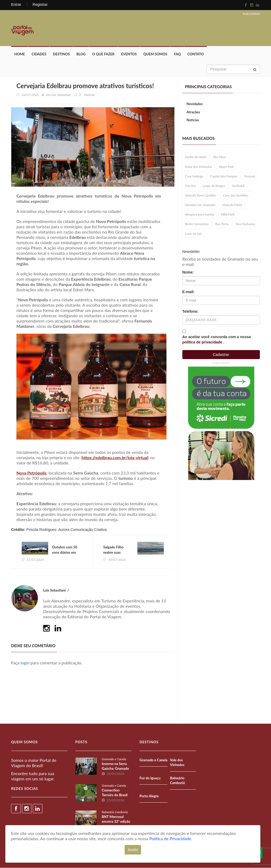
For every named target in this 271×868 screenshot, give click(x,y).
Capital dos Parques (224, 176)
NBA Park (228, 215)
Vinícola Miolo (232, 205)
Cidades (39, 54)
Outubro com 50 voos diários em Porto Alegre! (65, 553)
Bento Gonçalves (197, 224)
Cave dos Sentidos (236, 196)
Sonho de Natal (196, 157)
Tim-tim (191, 186)
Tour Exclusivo (245, 224)
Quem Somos (155, 54)
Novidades (195, 104)
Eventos (129, 54)
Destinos (61, 54)
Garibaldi (238, 186)
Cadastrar (221, 355)
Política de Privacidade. (171, 838)
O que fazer (103, 54)
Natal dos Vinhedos (198, 167)
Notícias (193, 120)
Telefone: (190, 312)
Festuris (250, 176)
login (25, 663)
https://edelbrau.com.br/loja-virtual (115, 458)
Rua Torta (222, 224)
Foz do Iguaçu (150, 778)
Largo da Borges (214, 186)
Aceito (133, 850)
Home (20, 54)
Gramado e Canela (114, 759)
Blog (81, 54)
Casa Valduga (194, 176)
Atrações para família (200, 215)
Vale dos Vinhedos (177, 763)
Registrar (40, 5)
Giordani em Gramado (200, 205)
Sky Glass (220, 157)
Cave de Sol (193, 234)
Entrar (16, 5)
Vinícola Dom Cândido (200, 196)
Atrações (193, 112)
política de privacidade (203, 342)
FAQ (177, 54)
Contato (196, 54)
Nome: (188, 272)
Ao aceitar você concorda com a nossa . (217, 340)
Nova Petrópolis (31, 473)
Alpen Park (226, 167)
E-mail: (189, 292)
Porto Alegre (149, 796)
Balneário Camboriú (115, 812)
